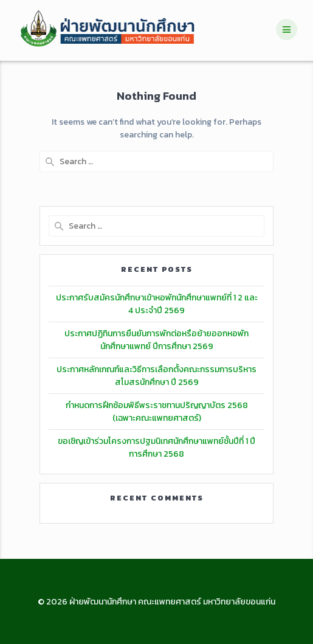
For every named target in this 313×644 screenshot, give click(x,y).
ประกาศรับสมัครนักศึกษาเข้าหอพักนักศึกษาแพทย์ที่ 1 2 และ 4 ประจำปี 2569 (157, 304)
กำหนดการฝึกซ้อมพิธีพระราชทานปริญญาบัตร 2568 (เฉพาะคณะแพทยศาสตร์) (157, 412)
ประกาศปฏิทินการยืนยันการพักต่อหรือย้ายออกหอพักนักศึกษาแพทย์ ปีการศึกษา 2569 (156, 340)
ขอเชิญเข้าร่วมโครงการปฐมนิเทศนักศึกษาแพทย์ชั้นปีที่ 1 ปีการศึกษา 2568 (156, 448)
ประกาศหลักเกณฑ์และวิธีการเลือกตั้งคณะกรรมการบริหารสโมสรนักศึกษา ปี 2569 (156, 376)
